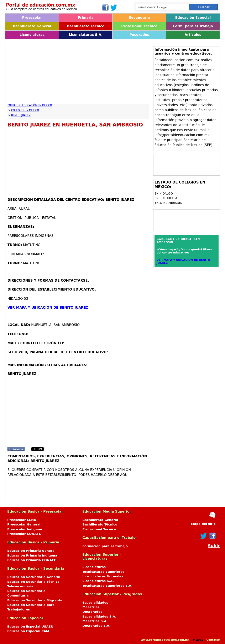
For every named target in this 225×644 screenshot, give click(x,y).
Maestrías (91, 607)
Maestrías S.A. (95, 621)
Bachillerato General (32, 26)
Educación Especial (193, 18)
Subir (214, 546)
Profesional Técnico (139, 26)
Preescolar (32, 18)
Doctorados (92, 612)
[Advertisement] (78, 75)
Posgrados (139, 35)
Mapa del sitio (203, 524)
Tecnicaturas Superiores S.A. (107, 586)
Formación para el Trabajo (105, 546)
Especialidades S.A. (99, 617)
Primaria (86, 18)
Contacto (213, 640)
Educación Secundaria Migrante (35, 600)
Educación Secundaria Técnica (33, 582)
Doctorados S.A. (96, 626)
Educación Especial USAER (30, 627)
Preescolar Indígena (25, 529)
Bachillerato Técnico (86, 26)
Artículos (193, 35)
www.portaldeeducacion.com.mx (165, 640)
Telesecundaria (20, 586)
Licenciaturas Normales (103, 576)
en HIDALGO (164, 193)
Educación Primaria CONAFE (32, 560)
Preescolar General (24, 524)
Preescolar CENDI (22, 520)
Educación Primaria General (31, 551)
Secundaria (139, 18)
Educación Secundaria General (34, 577)
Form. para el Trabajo (193, 26)
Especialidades (95, 603)
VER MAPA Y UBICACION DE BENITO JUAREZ (48, 308)
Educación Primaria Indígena (32, 555)
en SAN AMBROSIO (168, 203)
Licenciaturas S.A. (86, 35)
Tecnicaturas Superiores (103, 572)
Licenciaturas (32, 35)
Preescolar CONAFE (24, 534)
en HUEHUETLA (166, 198)
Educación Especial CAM (28, 631)
